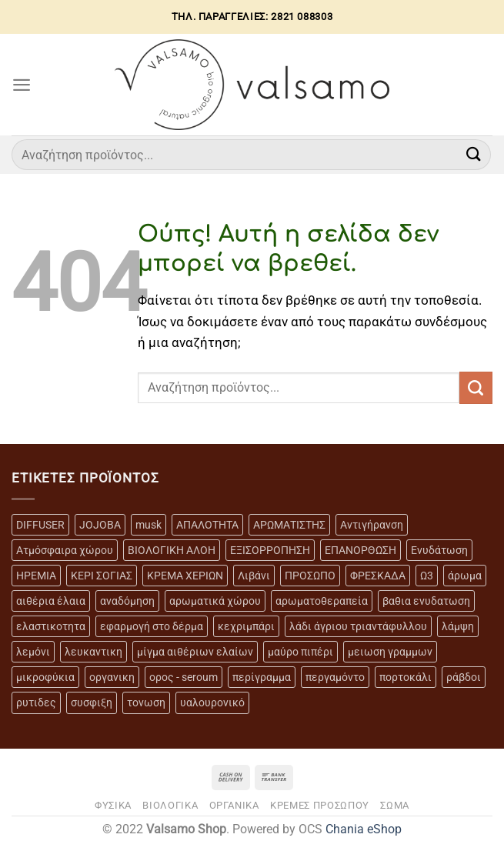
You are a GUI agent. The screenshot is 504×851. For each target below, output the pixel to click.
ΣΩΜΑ (395, 805)
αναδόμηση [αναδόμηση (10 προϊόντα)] (127, 601)
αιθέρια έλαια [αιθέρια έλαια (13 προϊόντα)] (51, 601)
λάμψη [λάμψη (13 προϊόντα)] (458, 626)
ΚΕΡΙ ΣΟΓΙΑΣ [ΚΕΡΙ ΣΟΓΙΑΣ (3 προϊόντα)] (102, 576)
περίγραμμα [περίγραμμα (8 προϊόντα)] (262, 677)
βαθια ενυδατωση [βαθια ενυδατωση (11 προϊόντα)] (426, 601)
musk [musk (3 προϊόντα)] (149, 525)
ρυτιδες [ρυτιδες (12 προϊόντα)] (36, 702)
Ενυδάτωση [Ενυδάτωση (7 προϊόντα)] (439, 550)
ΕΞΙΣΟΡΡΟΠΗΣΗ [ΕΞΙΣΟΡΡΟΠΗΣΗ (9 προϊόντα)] (270, 550)
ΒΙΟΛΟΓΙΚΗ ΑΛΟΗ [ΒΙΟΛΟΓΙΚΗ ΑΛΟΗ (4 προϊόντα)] (172, 550)
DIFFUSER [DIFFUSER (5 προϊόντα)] (40, 525)
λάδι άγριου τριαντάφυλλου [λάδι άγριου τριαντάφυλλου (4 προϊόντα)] (358, 626)
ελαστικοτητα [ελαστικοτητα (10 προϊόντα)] (51, 626)
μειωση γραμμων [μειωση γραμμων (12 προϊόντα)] (390, 652)
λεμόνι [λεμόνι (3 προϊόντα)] (33, 652)
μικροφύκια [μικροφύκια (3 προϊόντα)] (45, 677)
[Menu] (22, 85)
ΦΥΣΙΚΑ (113, 805)
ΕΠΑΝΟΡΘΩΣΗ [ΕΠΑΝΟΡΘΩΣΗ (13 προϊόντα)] (360, 550)
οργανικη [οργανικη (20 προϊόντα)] (112, 677)
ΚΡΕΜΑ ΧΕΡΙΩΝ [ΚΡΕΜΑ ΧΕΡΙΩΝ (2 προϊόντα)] (185, 576)
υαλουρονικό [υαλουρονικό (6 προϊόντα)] (212, 702)
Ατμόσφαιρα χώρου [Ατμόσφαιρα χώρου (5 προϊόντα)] (65, 550)
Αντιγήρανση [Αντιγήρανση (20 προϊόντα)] (372, 525)
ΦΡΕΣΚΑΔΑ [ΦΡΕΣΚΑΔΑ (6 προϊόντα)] (378, 576)
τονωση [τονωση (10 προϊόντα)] (146, 702)
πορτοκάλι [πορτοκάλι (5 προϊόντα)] (406, 677)
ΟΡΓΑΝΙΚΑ (234, 805)
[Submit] (474, 154)
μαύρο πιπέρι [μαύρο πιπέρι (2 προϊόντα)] (300, 652)
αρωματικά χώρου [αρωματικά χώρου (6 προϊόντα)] (215, 601)
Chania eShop (364, 829)
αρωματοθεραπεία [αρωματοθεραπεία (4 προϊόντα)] (322, 601)
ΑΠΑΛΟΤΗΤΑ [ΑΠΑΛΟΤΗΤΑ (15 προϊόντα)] (207, 525)
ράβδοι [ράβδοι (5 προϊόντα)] (464, 677)
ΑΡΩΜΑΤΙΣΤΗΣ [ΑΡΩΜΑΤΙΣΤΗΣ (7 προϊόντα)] (289, 525)
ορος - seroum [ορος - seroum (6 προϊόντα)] (184, 677)
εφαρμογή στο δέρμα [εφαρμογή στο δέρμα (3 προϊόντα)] (152, 626)
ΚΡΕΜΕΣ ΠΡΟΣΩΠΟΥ (320, 805)
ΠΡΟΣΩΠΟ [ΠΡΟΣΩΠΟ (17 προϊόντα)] (310, 576)
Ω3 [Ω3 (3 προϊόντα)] (427, 576)
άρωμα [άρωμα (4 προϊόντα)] (465, 576)
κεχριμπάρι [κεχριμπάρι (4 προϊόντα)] (246, 626)
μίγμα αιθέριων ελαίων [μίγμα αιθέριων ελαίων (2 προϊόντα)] (195, 652)
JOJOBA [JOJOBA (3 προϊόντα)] (100, 525)
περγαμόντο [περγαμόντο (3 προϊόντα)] (335, 677)
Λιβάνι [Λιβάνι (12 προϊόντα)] (254, 576)
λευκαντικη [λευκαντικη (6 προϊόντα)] (93, 652)
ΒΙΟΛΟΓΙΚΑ (170, 805)
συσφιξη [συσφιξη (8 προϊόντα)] (92, 702)
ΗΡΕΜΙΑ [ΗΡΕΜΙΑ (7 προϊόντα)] (36, 576)
